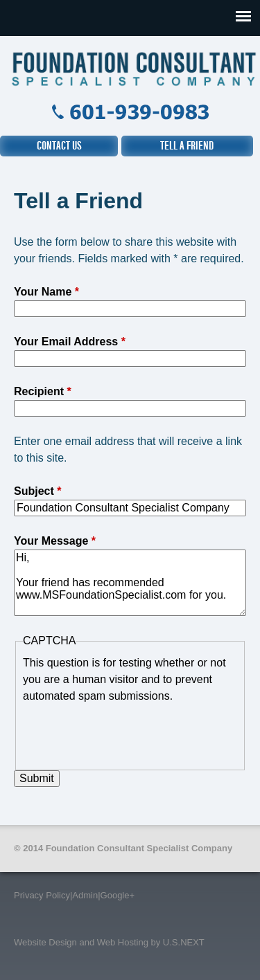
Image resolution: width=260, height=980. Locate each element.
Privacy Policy (42, 895)
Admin (85, 895)
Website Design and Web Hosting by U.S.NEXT (109, 942)
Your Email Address (70, 342)
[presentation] (128, 732)
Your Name (46, 292)
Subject (37, 491)
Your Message (55, 541)
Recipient (43, 391)
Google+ (118, 895)
